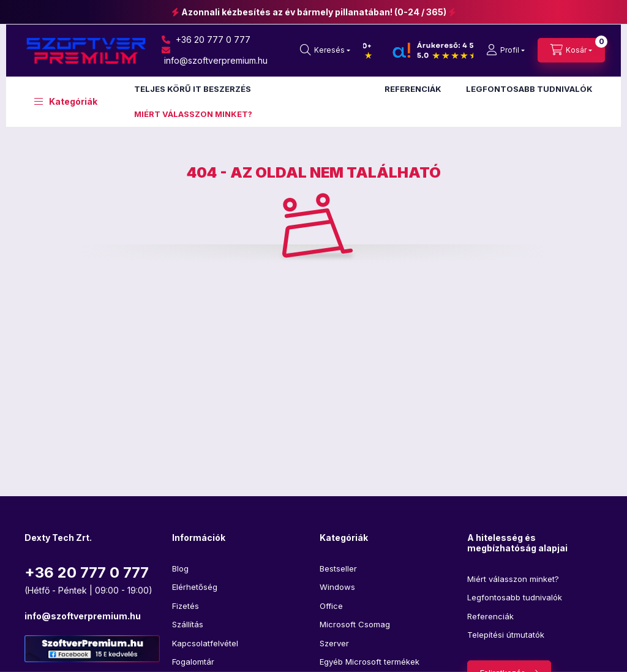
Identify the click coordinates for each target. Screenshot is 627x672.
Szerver (334, 643)
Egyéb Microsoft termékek (370, 662)
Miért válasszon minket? (513, 579)
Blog (180, 568)
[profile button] (505, 50)
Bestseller (338, 568)
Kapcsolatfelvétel (205, 643)
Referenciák (490, 616)
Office (331, 606)
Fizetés (186, 606)
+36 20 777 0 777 (206, 40)
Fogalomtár (193, 662)
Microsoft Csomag (355, 624)
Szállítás (188, 624)
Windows (337, 587)
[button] (66, 102)
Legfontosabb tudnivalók (515, 597)
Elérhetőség (195, 587)
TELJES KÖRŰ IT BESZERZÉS (193, 89)
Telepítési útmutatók (506, 635)
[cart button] (571, 50)
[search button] (325, 50)
